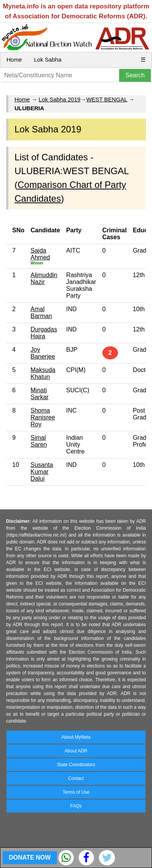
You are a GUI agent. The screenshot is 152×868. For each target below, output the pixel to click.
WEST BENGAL (107, 99)
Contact (76, 778)
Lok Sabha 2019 (59, 99)
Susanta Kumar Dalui (42, 472)
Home (14, 60)
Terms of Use (76, 792)
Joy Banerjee (43, 353)
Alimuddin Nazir (44, 278)
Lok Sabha (48, 60)
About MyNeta (76, 737)
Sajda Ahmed (40, 254)
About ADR (76, 751)
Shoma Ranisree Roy (43, 417)
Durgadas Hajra (44, 333)
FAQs (76, 806)
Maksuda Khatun (43, 373)
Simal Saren (39, 441)
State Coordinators (76, 765)
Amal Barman (41, 312)
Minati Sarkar (40, 394)
